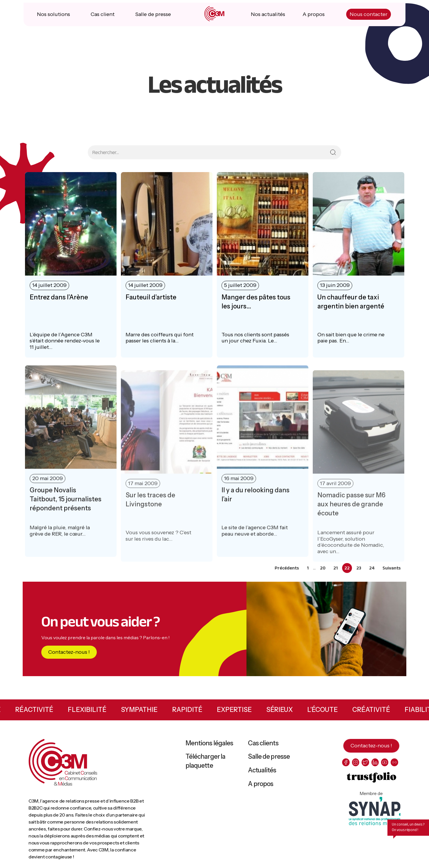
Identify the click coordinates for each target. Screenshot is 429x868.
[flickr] (397, 766)
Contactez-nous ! (69, 655)
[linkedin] (376, 766)
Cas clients (263, 746)
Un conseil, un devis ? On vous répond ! (408, 830)
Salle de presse (153, 17)
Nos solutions (54, 17)
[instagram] (356, 766)
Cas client (103, 17)
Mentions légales (209, 746)
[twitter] (366, 766)
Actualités (262, 773)
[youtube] (386, 766)
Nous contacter (367, 17)
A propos (313, 17)
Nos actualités (268, 17)
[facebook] (346, 766)
